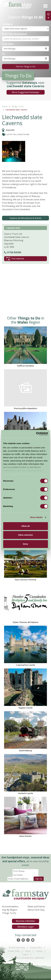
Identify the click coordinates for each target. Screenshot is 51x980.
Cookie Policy (14, 951)
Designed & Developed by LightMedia (28, 958)
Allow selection (26, 535)
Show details (36, 517)
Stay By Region (10, 910)
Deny (26, 544)
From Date (8, 44)
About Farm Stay (36, 910)
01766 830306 (13, 252)
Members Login (26, 927)
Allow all (26, 526)
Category (7, 24)
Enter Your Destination (14, 34)
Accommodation (10, 906)
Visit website (15, 259)
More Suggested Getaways (26, 92)
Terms (28, 951)
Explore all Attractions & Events (26, 218)
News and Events (36, 906)
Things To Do (17, 106)
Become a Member (26, 921)
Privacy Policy (36, 948)
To (3, 54)
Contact (39, 951)
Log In (25, 954)
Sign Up (39, 879)
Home (5, 106)
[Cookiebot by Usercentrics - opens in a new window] (36, 434)
